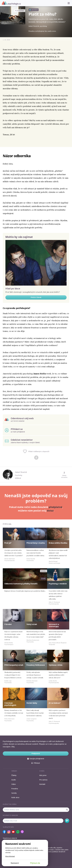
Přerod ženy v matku (36, 543)
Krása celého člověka (58, 543)
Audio (14, 780)
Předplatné (36, 753)
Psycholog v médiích (58, 584)
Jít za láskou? (55, 703)
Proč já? (8, 543)
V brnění (8, 624)
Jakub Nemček (21, 472)
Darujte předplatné (36, 759)
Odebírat (67, 821)
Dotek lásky (32, 703)
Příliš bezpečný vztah (14, 665)
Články (14, 775)
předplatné (55, 507)
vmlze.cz (18, 478)
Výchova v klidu (56, 665)
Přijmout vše (35, 863)
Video (14, 784)
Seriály (14, 793)
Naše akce (15, 797)
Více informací (10, 856)
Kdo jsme (43, 775)
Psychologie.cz (11, 3)
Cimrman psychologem (10, 704)
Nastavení (15, 863)
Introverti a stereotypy (54, 625)
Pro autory (43, 780)
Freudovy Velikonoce (36, 665)
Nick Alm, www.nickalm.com (15, 22)
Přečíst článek (36, 297)
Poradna (15, 789)
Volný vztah (32, 624)
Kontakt (42, 784)
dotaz (50, 511)
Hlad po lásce (13, 289)
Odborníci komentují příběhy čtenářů (21, 584)
